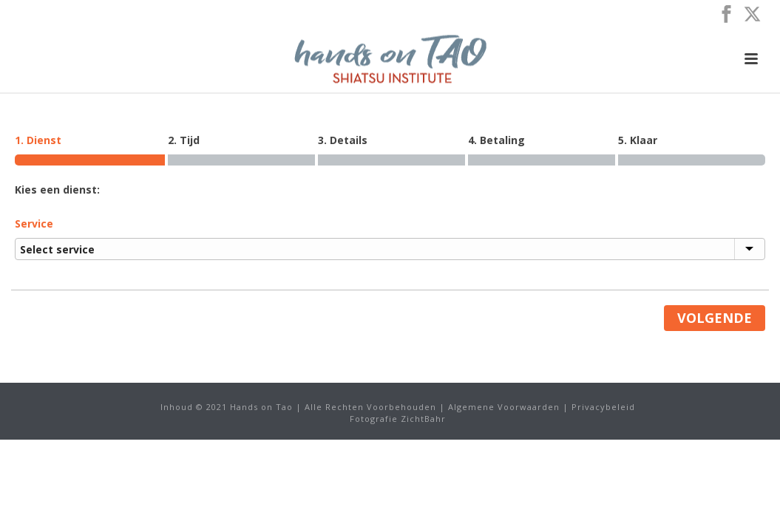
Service (34, 224)
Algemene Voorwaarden (504, 407)
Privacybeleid (603, 407)
